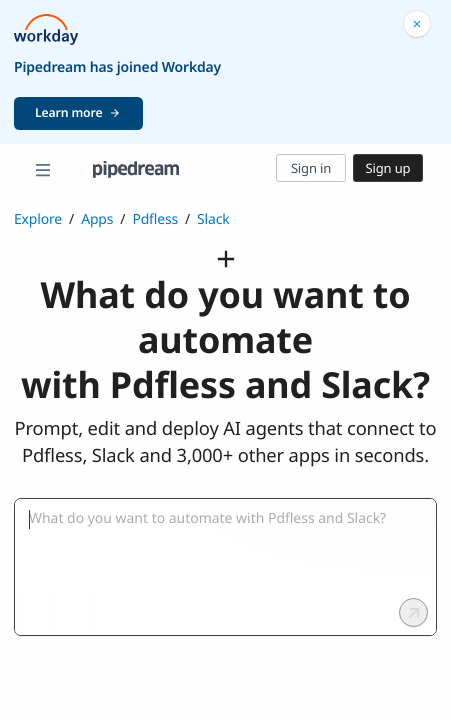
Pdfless (155, 219)
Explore (38, 219)
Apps (97, 219)
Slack (213, 219)
